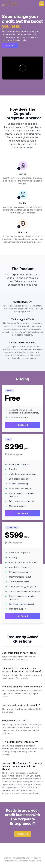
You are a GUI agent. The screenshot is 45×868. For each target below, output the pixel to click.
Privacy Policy (35, 861)
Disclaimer (23, 861)
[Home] (11, 4)
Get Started (10, 45)
